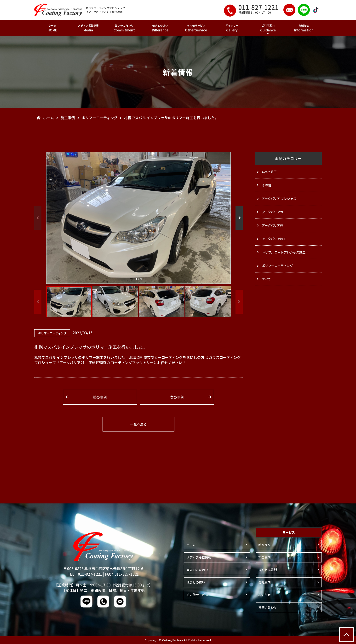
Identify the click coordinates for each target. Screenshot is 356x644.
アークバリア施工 (274, 239)
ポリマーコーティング (277, 266)
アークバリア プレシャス (279, 198)
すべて (266, 279)
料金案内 (264, 557)
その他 (267, 185)
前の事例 (100, 397)
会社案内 (264, 582)
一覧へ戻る (138, 424)
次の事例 (177, 397)
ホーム (52, 28)
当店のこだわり (124, 28)
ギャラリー (232, 28)
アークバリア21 (273, 212)
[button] (239, 218)
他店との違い (160, 28)
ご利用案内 (268, 28)
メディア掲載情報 (88, 28)
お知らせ (304, 28)
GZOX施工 (269, 172)
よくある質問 (268, 570)
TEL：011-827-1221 (85, 574)
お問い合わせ (268, 607)
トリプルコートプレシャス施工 (284, 252)
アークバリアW (272, 225)
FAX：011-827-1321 (122, 574)
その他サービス (196, 28)
